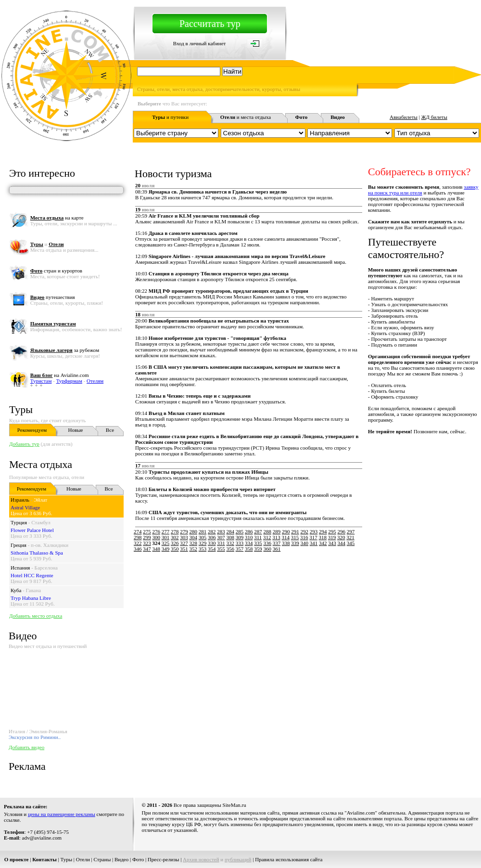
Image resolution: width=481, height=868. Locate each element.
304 (194, 537)
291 (295, 531)
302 (175, 537)
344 (342, 543)
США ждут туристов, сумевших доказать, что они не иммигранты (228, 512)
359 (258, 549)
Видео (121, 859)
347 (147, 549)
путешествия (53, 297)
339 (295, 543)
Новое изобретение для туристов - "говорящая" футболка (217, 338)
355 (221, 549)
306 (212, 537)
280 (194, 531)
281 (203, 531)
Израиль (20, 500)
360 (268, 549)
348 (157, 549)
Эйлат (40, 500)
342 (323, 543)
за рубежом (65, 350)
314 (286, 537)
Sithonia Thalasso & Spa (37, 553)
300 (157, 537)
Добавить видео (26, 747)
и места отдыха (246, 117)
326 (175, 543)
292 (305, 531)
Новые (76, 430)
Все (110, 430)
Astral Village (25, 507)
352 (194, 549)
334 (249, 543)
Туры (21, 409)
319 (332, 537)
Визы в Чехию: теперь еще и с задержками (200, 396)
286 (249, 531)
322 (138, 543)
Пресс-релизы (164, 859)
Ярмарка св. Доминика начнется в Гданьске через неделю (218, 192)
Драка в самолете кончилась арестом (193, 233)
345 (351, 543)
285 (240, 531)
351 (184, 549)
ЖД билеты (434, 117)
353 (203, 549)
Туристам (41, 381)
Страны (102, 859)
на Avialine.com (60, 375)
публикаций (238, 859)
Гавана (34, 590)
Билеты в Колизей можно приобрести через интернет (212, 489)
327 (184, 543)
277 (166, 531)
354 (212, 549)
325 (166, 543)
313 (276, 537)
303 (184, 537)
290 (286, 531)
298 (138, 537)
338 (286, 543)
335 (258, 543)
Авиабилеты (404, 117)
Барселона (46, 568)
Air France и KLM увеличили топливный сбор (204, 216)
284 (231, 531)
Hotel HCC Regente (32, 575)
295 (332, 531)
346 (138, 549)
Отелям (95, 381)
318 (323, 537)
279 (184, 531)
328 (194, 543)
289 (277, 531)
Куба (16, 590)
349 (166, 549)
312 (267, 537)
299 (147, 537)
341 (314, 543)
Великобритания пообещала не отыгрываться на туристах (219, 321)
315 (295, 537)
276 (157, 531)
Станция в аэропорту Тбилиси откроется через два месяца (219, 273)
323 (147, 543)
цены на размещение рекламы (62, 814)
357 (240, 549)
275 (147, 531)
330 (212, 543)
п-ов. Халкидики (50, 545)
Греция (19, 545)
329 (203, 543)
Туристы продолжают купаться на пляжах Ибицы (209, 472)
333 (240, 543)
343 (332, 543)
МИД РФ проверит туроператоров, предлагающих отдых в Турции (228, 291)
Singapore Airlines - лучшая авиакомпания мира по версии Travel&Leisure (237, 256)
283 (221, 531)
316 (304, 537)
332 (231, 543)
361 (277, 549)
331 (221, 543)
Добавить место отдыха (36, 616)
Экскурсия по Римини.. (35, 737)
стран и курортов (56, 271)
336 (268, 543)
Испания (20, 568)
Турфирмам (69, 381)
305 (203, 537)
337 (277, 543)
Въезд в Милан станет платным (187, 413)
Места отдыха (41, 464)
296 (342, 531)
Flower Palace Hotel (32, 530)
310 (249, 537)
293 (314, 531)
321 (350, 537)
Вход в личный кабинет (200, 43)
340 (305, 543)
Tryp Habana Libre (31, 598)
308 (231, 537)
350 (175, 549)
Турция (19, 522)
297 (351, 531)
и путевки (170, 117)
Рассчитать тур (210, 24)
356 (231, 549)
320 (341, 537)
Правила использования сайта (289, 859)
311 (258, 537)
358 (249, 549)
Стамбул (41, 522)
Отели (83, 859)
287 (258, 531)
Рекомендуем (32, 430)
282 (212, 531)
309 (240, 537)
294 (323, 531)
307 (221, 537)
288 (268, 531)
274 (138, 531)
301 (166, 537)
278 (175, 531)
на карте (57, 218)
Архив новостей (201, 859)
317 (313, 537)
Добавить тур (24, 444)
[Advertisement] (264, 620)
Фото (138, 859)
